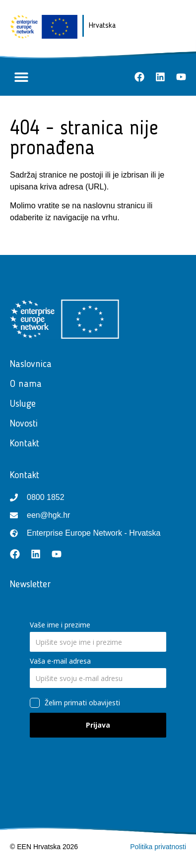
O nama (26, 384)
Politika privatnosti (158, 847)
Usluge (25, 404)
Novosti (26, 424)
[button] (21, 77)
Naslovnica (31, 365)
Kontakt (27, 444)
